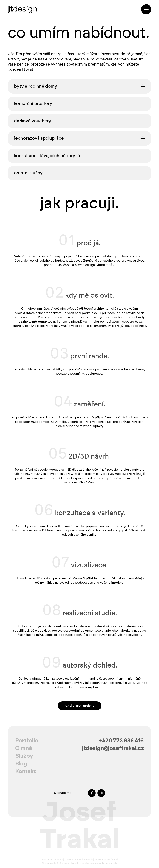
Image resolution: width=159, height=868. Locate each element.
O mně (24, 748)
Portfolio (27, 741)
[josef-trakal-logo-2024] (22, 9)
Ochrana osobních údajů (79, 860)
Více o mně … (106, 265)
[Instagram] (101, 793)
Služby (24, 756)
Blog (21, 764)
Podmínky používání (106, 860)
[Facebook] (92, 793)
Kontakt (26, 771)
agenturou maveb (107, 863)
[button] (146, 9)
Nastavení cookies (52, 860)
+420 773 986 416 (122, 741)
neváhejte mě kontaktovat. (36, 322)
